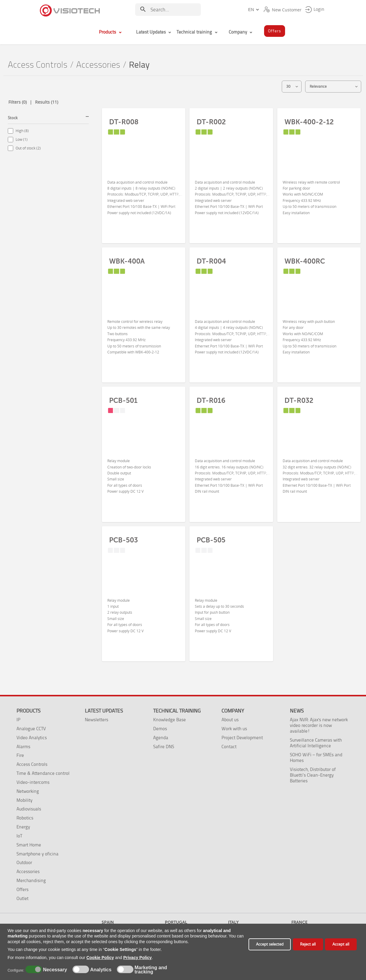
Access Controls (38, 65)
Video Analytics (32, 738)
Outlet (22, 898)
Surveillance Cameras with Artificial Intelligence (316, 743)
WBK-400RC (305, 261)
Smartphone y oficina (37, 854)
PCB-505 (211, 540)
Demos (160, 729)
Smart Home (29, 845)
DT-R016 (211, 400)
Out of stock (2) (28, 148)
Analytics (100, 970)
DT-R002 (211, 122)
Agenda (161, 738)
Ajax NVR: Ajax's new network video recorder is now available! (319, 725)
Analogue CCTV (31, 729)
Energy (23, 827)
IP (18, 720)
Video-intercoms (33, 782)
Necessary (54, 970)
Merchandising (31, 880)
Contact (229, 747)
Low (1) (22, 139)
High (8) (22, 131)
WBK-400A (127, 261)
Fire (20, 755)
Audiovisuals (29, 809)
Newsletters (97, 720)
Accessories (98, 65)
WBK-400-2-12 (309, 122)
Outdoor (24, 862)
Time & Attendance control (43, 773)
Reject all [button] (308, 944)
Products (28, 711)
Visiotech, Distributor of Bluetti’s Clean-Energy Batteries (313, 775)
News (297, 711)
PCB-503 (123, 540)
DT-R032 (299, 400)
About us (230, 720)
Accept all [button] (341, 944)
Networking (28, 791)
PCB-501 (123, 400)
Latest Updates (104, 711)
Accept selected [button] (270, 944)
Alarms (23, 747)
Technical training (177, 711)
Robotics (25, 818)
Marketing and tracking (151, 970)
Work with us (234, 729)
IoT (19, 836)
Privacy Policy (137, 958)
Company (233, 711)
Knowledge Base (170, 720)
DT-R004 (211, 261)
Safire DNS (164, 747)
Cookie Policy (100, 958)
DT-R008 (124, 122)
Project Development (242, 738)
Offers (22, 889)
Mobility (24, 800)
